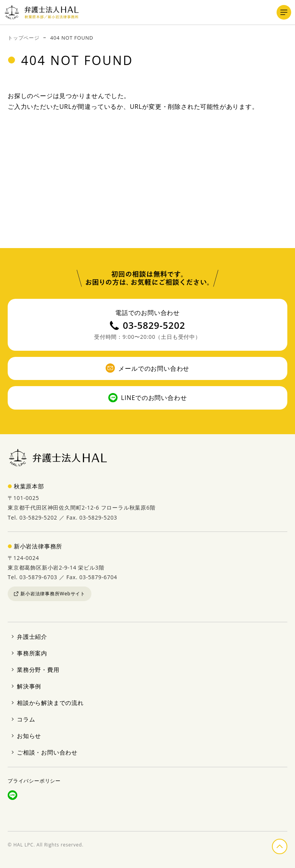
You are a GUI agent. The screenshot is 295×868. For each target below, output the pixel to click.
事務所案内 (32, 653)
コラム (26, 719)
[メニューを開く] (284, 12)
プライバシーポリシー (34, 781)
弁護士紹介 (32, 636)
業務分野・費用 (38, 670)
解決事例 (29, 686)
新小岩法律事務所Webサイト (50, 594)
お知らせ (29, 736)
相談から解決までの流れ (50, 703)
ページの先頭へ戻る (287, 845)
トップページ (24, 38)
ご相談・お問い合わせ (47, 752)
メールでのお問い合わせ (147, 368)
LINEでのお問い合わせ (148, 398)
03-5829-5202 (147, 325)
